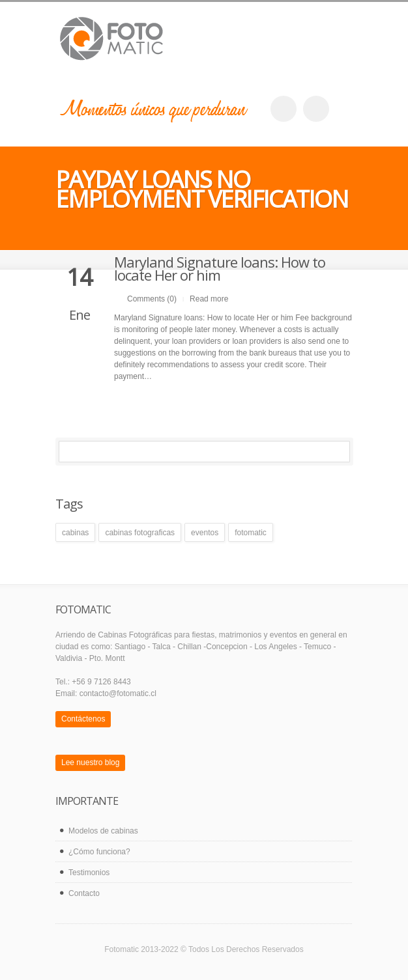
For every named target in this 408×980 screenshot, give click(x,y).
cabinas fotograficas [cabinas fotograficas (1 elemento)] (140, 533)
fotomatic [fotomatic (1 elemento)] (251, 533)
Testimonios (89, 873)
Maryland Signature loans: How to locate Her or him (220, 268)
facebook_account (284, 109)
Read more (209, 299)
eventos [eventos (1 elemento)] (205, 533)
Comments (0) (152, 299)
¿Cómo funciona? (99, 852)
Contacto (84, 893)
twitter (316, 109)
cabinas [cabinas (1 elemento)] (75, 533)
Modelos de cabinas (103, 831)
